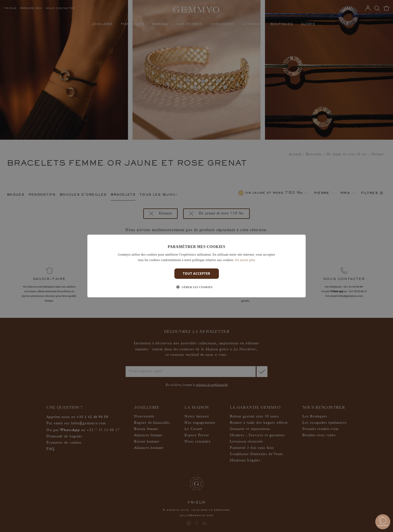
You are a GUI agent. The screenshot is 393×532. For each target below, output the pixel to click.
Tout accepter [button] (196, 274)
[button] (196, 287)
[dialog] (196, 266)
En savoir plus (245, 260)
